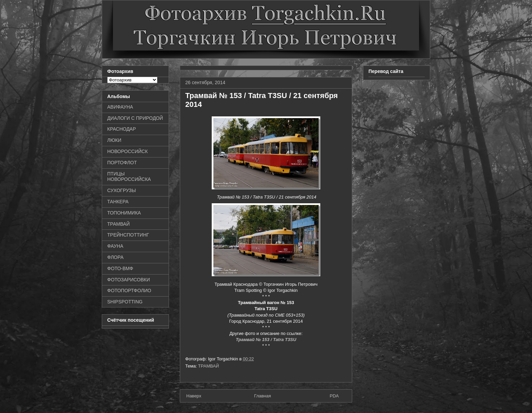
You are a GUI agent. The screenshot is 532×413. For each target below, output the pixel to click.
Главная (262, 396)
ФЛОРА (115, 257)
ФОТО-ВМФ (120, 268)
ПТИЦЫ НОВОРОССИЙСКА (129, 177)
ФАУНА (115, 246)
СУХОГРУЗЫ (121, 190)
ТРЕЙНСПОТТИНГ (128, 235)
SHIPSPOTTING (125, 302)
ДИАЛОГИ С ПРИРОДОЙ (135, 118)
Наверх (194, 396)
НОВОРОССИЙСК (127, 151)
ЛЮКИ (114, 140)
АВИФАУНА (120, 107)
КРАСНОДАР (122, 129)
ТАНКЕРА (118, 202)
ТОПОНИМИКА (124, 213)
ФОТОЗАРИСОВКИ (129, 280)
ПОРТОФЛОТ (122, 163)
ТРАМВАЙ (209, 366)
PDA (334, 396)
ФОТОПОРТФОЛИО (129, 290)
